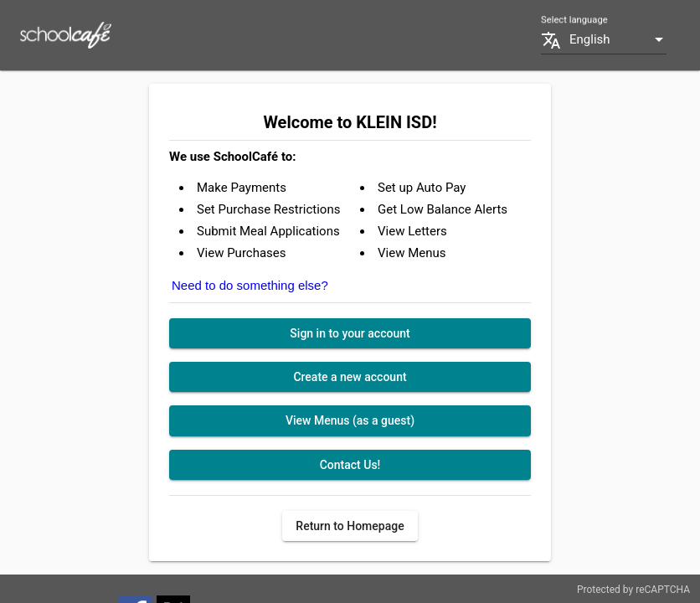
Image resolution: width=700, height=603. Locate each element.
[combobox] (618, 40)
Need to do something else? (250, 285)
